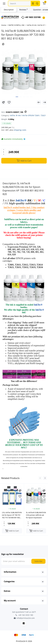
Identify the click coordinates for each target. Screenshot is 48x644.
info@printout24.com (24, 618)
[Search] (37, 3)
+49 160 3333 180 (24, 615)
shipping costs (20, 130)
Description (9, 10)
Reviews (23, 10)
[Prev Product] (39, 102)
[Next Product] (45, 102)
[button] (40, 478)
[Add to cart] (12, 531)
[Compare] (3, 102)
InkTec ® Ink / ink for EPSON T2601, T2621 (28, 115)
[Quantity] (4, 152)
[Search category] (33, 3)
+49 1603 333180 (31, 17)
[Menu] (4, 3)
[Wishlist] (9, 102)
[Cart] (44, 3)
